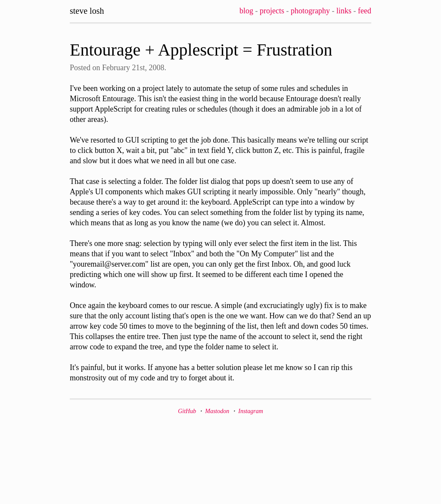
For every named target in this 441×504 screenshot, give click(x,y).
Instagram (251, 411)
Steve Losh (87, 11)
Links (344, 11)
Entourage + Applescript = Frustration (201, 50)
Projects (272, 11)
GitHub (187, 411)
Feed (365, 11)
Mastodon (217, 411)
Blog (246, 11)
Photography (310, 11)
